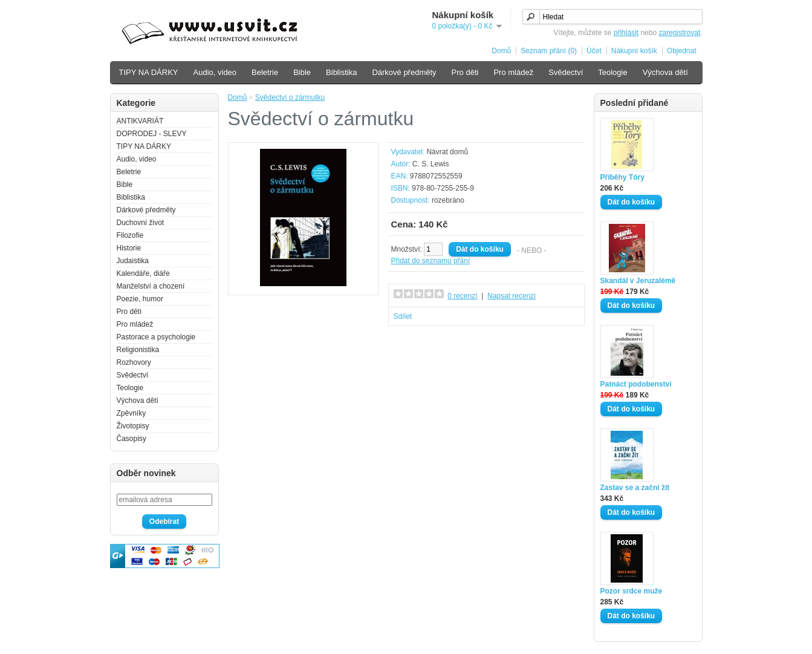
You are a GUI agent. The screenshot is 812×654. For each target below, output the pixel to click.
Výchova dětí (665, 72)
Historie (129, 248)
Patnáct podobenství (636, 384)
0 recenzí (462, 296)
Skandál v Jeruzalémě (638, 281)
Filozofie (130, 235)
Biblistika (341, 72)
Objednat (682, 51)
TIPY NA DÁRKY (149, 72)
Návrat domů (447, 152)
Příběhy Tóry (622, 177)
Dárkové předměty (404, 72)
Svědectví (566, 72)
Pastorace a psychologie (156, 337)
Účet (594, 51)
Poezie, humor (140, 299)
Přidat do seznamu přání (431, 261)
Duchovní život (141, 223)
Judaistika (133, 261)
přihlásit (626, 33)
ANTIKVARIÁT (140, 121)
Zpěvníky (132, 413)
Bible (302, 72)
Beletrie (265, 72)
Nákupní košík (634, 51)
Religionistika (138, 350)
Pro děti (465, 72)
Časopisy (132, 439)
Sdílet (403, 316)
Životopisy (133, 426)
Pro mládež (513, 72)
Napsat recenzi (512, 296)
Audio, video (215, 72)
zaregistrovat (679, 33)
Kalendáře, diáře (143, 273)
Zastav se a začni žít (635, 488)
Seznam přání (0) (549, 51)
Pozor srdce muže (632, 591)
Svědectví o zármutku (290, 97)
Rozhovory (134, 362)
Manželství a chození (151, 286)
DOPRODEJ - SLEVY (152, 134)
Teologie (612, 72)
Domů (501, 51)
